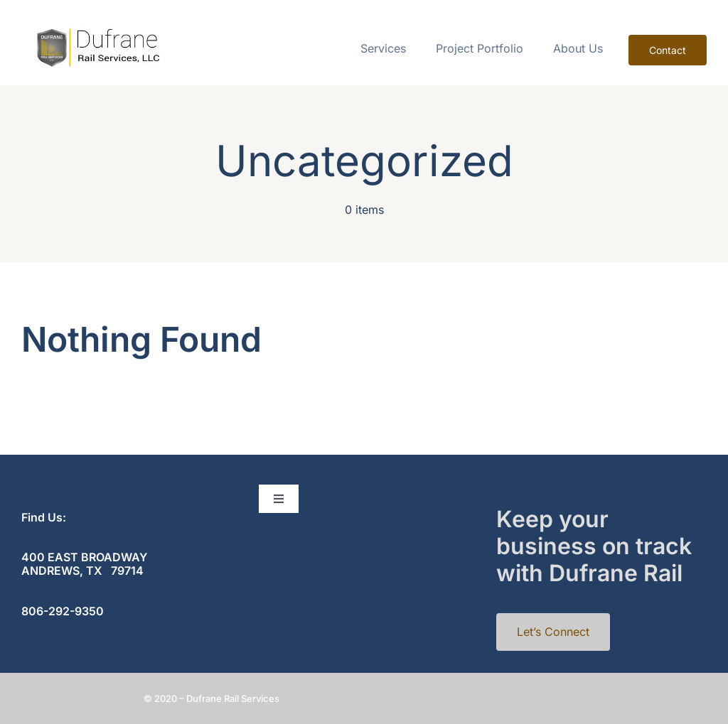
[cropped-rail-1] (97, 33)
